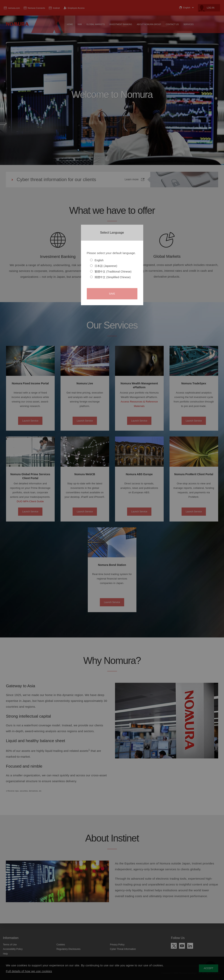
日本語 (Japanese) (104, 266)
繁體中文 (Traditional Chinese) (111, 272)
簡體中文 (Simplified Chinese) (110, 277)
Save (112, 294)
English (97, 260)
